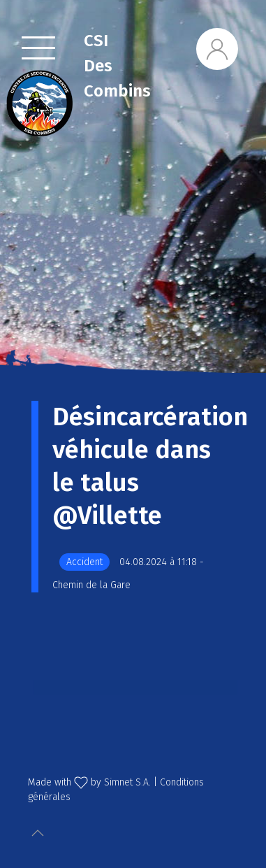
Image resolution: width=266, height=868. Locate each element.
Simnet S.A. (127, 782)
